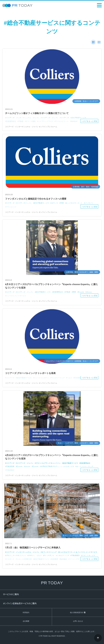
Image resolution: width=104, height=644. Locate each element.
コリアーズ (10, 463)
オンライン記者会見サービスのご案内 (20, 603)
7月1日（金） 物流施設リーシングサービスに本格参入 (33, 547)
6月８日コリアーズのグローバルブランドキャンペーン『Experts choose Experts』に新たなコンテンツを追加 (52, 286)
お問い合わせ (78, 621)
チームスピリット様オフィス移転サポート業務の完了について (37, 113)
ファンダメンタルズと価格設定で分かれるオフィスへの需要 (36, 199)
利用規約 (26, 612)
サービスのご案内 (11, 594)
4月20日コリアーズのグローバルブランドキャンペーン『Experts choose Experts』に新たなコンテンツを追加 (52, 457)
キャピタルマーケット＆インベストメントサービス (78, 552)
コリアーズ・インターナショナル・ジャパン (23, 552)
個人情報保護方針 (77, 612)
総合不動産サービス (71, 463)
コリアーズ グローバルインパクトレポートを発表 (30, 373)
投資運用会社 (85, 463)
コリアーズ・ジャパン (25, 463)
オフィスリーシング (49, 552)
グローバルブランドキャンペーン (48, 463)
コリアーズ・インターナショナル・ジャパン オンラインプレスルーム (31, 127)
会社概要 (26, 621)
